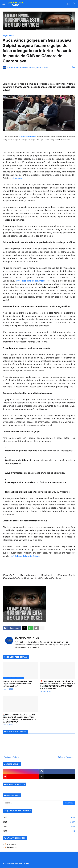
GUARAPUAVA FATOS (27, 638)
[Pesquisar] (33, 803)
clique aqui (17, 178)
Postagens (10, 844)
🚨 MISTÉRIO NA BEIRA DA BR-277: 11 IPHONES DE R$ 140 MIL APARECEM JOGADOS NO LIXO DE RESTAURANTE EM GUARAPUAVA (19, 718)
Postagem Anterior (12, 757)
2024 (39, 822)
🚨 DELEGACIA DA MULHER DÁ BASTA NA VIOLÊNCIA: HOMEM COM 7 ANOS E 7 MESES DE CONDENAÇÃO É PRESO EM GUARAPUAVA (58, 685)
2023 (39, 817)
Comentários (11, 847)
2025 (39, 826)
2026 (39, 831)
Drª (25, 556)
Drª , (27, 137)
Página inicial (8, 36)
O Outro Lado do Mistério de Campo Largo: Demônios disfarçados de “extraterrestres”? (18, 684)
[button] (4, 4)
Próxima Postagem (66, 757)
